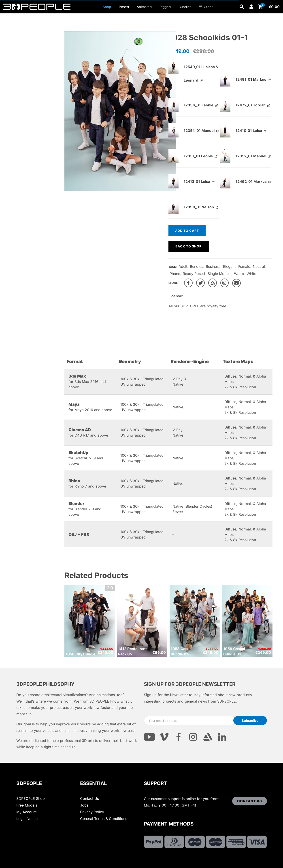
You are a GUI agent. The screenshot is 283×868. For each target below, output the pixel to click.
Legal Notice (27, 819)
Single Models (219, 274)
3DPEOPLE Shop (31, 798)
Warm (239, 274)
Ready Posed (194, 274)
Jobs (84, 805)
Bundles (197, 266)
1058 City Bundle (81, 654)
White (251, 274)
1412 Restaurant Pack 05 (132, 651)
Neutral (259, 266)
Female (244, 266)
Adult (183, 266)
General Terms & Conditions (104, 819)
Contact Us (89, 798)
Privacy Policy (92, 812)
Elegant (229, 266)
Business (213, 266)
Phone (175, 274)
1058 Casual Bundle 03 (234, 651)
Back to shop (188, 246)
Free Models (27, 805)
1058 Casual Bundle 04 (182, 651)
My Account (26, 812)
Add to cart (187, 231)
